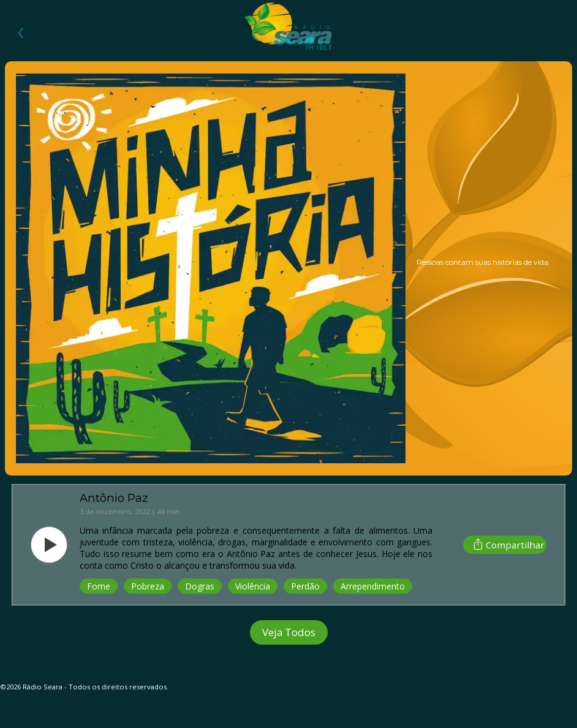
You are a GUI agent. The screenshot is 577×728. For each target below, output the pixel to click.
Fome (99, 586)
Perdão (305, 586)
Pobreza (148, 586)
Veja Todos (289, 632)
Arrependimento (373, 586)
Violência (253, 586)
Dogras (200, 586)
